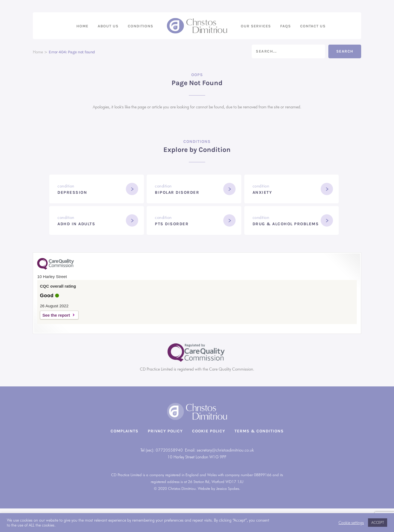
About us (108, 26)
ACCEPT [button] (378, 522)
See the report (56, 315)
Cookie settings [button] (351, 523)
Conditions (140, 26)
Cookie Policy (209, 431)
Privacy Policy (165, 431)
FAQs (286, 26)
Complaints (124, 431)
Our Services (256, 26)
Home (82, 26)
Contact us (313, 26)
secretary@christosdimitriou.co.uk (225, 450)
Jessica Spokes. (228, 488)
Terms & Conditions (259, 431)
